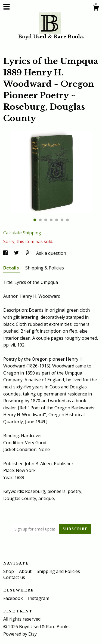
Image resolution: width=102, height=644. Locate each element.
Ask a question (51, 253)
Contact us (14, 577)
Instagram (39, 598)
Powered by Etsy (20, 634)
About (26, 571)
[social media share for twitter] (17, 253)
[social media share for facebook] (6, 253)
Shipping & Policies (45, 268)
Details (12, 268)
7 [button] (67, 220)
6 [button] (62, 220)
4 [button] (51, 220)
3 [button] (46, 220)
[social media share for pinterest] (28, 253)
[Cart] (96, 8)
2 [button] (40, 220)
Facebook (14, 598)
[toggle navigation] (7, 7)
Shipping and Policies (58, 571)
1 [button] (35, 220)
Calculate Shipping (22, 233)
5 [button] (57, 220)
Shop (9, 571)
